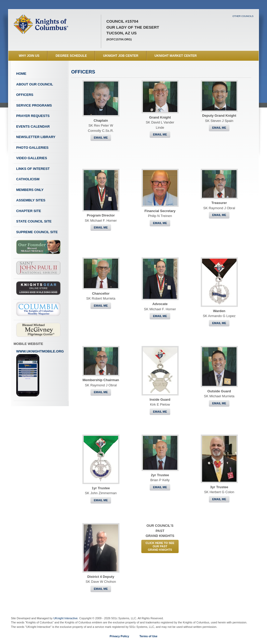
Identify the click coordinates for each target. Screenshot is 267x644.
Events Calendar (33, 126)
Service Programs (34, 105)
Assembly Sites (31, 200)
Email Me (101, 138)
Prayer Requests (33, 116)
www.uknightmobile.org (40, 373)
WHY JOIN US (29, 56)
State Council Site (34, 221)
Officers (25, 95)
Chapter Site (29, 211)
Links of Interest (33, 169)
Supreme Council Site (37, 232)
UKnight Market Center (176, 56)
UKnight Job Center (121, 56)
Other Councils (243, 16)
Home (21, 74)
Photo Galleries (32, 148)
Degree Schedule (71, 56)
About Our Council (35, 84)
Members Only (30, 190)
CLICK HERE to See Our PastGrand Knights (160, 546)
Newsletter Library (36, 137)
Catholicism (28, 179)
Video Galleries (32, 158)
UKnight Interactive (66, 618)
